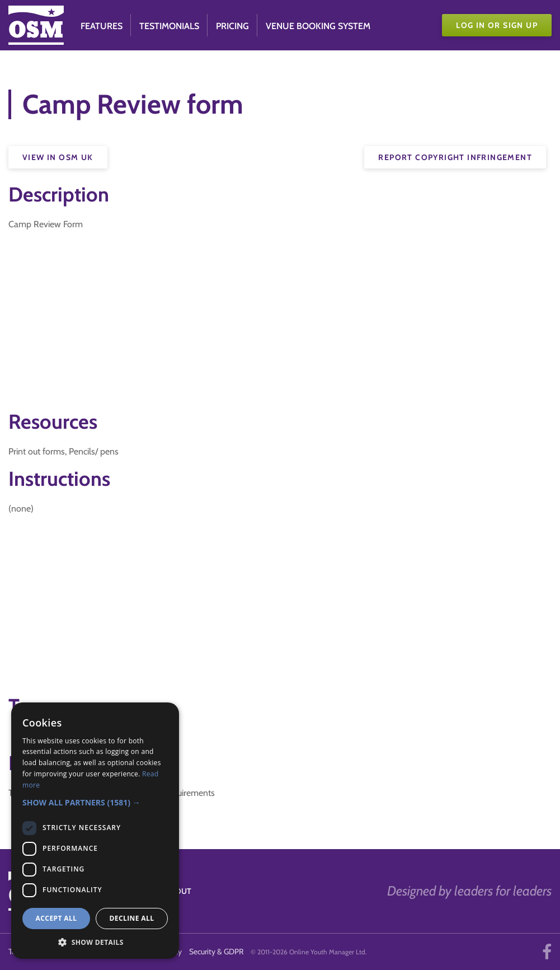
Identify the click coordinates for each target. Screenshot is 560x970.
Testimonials (169, 26)
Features (102, 26)
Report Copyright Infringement (455, 157)
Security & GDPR (216, 952)
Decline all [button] (132, 918)
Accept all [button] (57, 918)
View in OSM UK (58, 157)
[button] (95, 802)
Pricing (232, 26)
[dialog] (95, 831)
